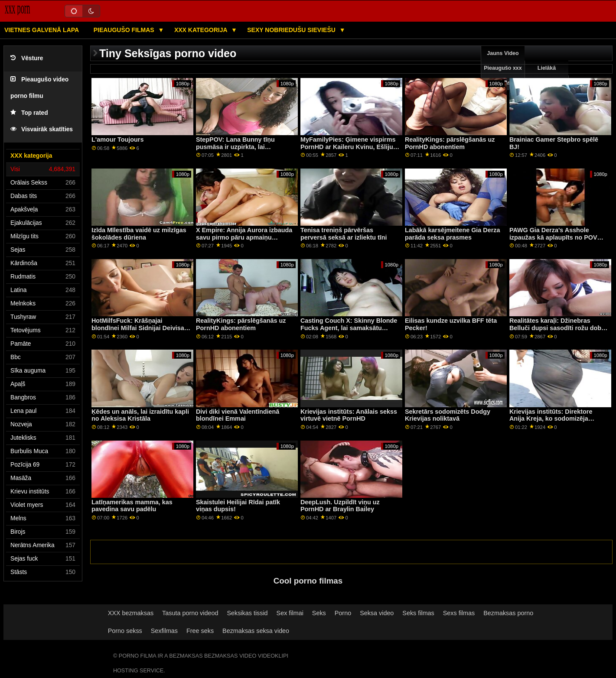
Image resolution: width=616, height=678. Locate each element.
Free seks (200, 631)
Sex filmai (290, 613)
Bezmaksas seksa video (256, 631)
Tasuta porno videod (190, 613)
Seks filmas (418, 613)
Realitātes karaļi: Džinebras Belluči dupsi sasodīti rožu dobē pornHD (557, 328)
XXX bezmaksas (131, 613)
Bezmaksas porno (508, 613)
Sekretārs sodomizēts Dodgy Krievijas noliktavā (448, 415)
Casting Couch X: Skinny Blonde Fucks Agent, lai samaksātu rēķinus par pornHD (349, 328)
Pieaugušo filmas (125, 30)
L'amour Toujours (117, 139)
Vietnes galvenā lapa (42, 30)
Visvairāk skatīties (42, 129)
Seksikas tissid (247, 613)
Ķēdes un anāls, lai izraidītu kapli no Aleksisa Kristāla (140, 415)
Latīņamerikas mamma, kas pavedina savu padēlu (132, 506)
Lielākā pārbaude (547, 75)
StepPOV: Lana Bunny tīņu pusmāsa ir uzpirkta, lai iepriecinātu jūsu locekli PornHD (244, 147)
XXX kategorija (202, 30)
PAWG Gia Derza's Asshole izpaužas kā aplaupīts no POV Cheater (553, 237)
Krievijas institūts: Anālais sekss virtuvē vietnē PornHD (349, 415)
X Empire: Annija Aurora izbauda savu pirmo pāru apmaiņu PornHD (244, 237)
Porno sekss (125, 631)
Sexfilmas (164, 631)
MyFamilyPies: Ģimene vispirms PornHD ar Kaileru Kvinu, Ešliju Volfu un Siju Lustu (348, 147)
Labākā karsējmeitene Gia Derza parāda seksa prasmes (453, 234)
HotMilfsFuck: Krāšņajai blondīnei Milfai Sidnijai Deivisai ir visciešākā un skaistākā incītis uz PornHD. (139, 331)
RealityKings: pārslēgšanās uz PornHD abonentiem (450, 143)
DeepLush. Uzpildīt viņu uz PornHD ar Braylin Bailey (340, 506)
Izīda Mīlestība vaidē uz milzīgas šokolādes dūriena (139, 234)
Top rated (29, 113)
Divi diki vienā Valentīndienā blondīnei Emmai (238, 415)
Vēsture (27, 58)
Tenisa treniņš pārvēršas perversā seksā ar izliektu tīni (344, 234)
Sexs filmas (459, 613)
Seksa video (377, 613)
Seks (319, 613)
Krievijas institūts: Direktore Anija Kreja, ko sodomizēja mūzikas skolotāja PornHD (551, 419)
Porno (343, 613)
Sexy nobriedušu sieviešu (292, 30)
